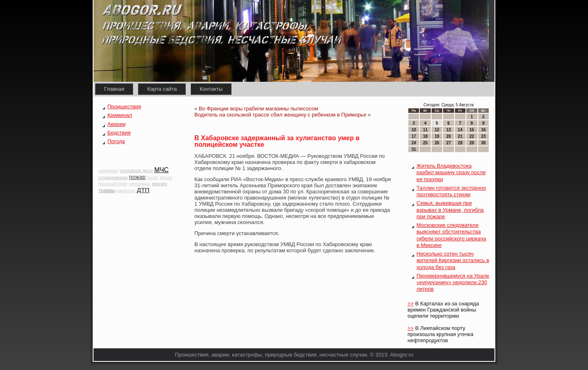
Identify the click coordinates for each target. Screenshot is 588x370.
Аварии (116, 124)
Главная (114, 89)
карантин (126, 191)
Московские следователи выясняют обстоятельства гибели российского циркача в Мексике (451, 235)
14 (460, 130)
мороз (166, 177)
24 (414, 143)
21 (460, 136)
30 (483, 143)
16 (483, 130)
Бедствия (119, 133)
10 (414, 130)
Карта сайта (162, 89)
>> (411, 304)
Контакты (211, 89)
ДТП (143, 190)
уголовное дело (136, 170)
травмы (107, 191)
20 (449, 136)
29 (472, 143)
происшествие (113, 184)
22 (472, 136)
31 (414, 149)
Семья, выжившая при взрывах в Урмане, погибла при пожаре (450, 210)
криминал (108, 170)
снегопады (140, 184)
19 (437, 136)
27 (449, 143)
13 (449, 130)
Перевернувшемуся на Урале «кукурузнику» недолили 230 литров (453, 283)
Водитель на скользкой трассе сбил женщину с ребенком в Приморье (280, 115)
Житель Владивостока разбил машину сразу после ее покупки (451, 173)
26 (437, 143)
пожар (137, 177)
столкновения (113, 177)
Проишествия (124, 107)
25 (425, 143)
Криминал (120, 115)
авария (159, 184)
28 (460, 143)
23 (483, 136)
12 (437, 130)
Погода (116, 141)
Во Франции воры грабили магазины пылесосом (258, 109)
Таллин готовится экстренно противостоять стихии (451, 191)
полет (153, 177)
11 (425, 130)
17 (414, 136)
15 (472, 130)
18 (425, 136)
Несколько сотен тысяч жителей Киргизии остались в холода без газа (453, 260)
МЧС (161, 170)
